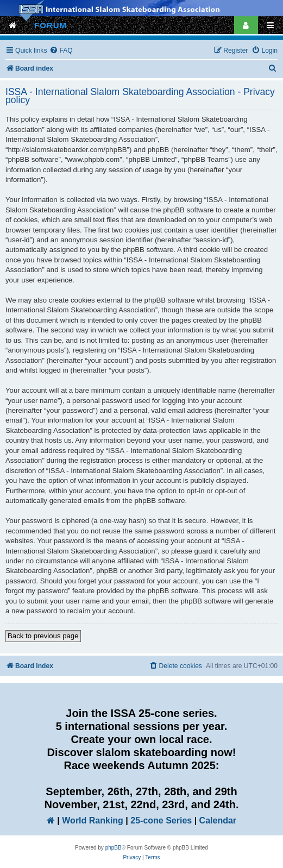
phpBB (114, 848)
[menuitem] (61, 51)
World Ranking (93, 820)
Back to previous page (43, 636)
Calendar (218, 820)
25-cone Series (161, 820)
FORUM (51, 25)
